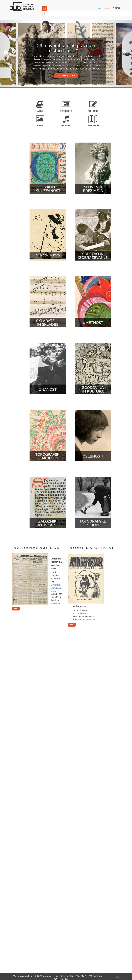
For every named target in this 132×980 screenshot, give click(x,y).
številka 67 (57, 603)
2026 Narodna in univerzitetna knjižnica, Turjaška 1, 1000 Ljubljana (69, 976)
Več (16, 608)
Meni (117, 8)
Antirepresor (83, 613)
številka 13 (90, 620)
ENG (106, 8)
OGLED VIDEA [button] (66, 76)
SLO (100, 8)
